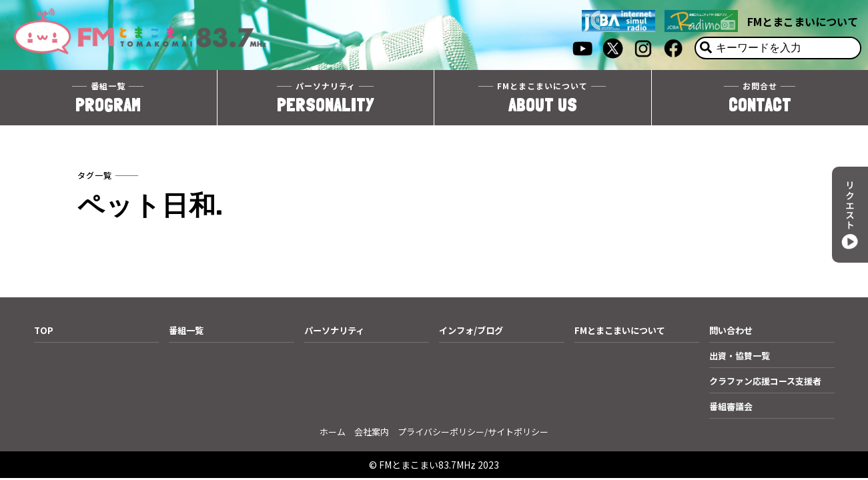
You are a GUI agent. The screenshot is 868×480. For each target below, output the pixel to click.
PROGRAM (108, 99)
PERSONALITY (326, 99)
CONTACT (760, 99)
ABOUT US (543, 99)
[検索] (706, 48)
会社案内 (372, 432)
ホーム (333, 432)
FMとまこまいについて (803, 21)
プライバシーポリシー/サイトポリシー (473, 432)
